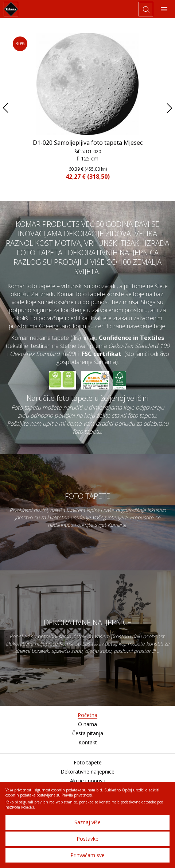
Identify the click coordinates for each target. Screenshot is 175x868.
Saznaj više (87, 822)
